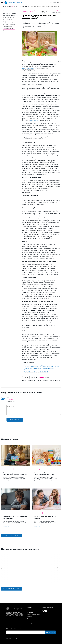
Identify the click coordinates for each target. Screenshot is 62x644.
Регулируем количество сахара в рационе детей (42, 367)
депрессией (34, 120)
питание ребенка (28, 69)
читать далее (6, 483)
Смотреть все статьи (12, 536)
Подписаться (50, 632)
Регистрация (57, 3)
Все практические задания (11, 589)
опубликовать (15, 420)
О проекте (29, 617)
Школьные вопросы (9, 26)
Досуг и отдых (7, 20)
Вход (51, 3)
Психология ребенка (9, 13)
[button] (2, 569)
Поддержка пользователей (34, 615)
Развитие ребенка (9, 18)
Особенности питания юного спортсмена (39, 370)
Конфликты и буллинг (10, 22)
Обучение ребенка (9, 24)
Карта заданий (30, 623)
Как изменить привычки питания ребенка (39, 368)
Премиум (29, 619)
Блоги (5, 33)
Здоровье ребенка (9, 29)
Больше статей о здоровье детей (36, 372)
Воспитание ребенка (9, 15)
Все (4, 11)
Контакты (29, 621)
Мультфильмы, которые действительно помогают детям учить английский (15, 474)
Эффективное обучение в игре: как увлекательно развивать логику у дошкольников (45, 474)
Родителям (6, 31)
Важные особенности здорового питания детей (41, 365)
